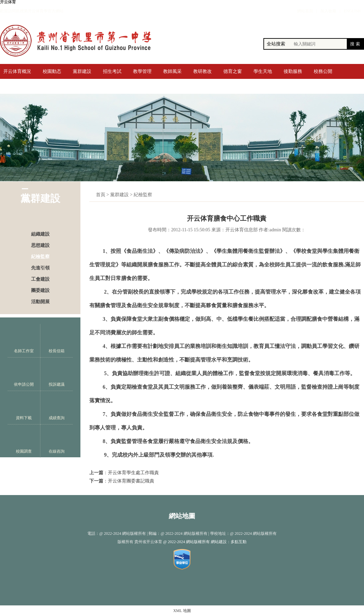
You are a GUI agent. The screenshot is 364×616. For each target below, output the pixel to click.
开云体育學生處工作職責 (133, 473)
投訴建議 (57, 374)
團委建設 (40, 290)
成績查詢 (57, 408)
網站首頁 (305, 11)
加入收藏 (328, 11)
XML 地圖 (182, 611)
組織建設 (40, 234)
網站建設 (219, 542)
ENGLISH (352, 11)
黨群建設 (119, 195)
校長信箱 (57, 341)
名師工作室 (24, 341)
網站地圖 (182, 516)
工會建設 (40, 279)
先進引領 (40, 268)
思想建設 (40, 245)
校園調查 (24, 441)
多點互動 (239, 542)
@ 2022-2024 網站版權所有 (186, 542)
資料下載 (24, 408)
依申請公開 (24, 374)
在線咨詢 (57, 441)
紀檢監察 (40, 257)
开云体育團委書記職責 (131, 481)
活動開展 (40, 302)
